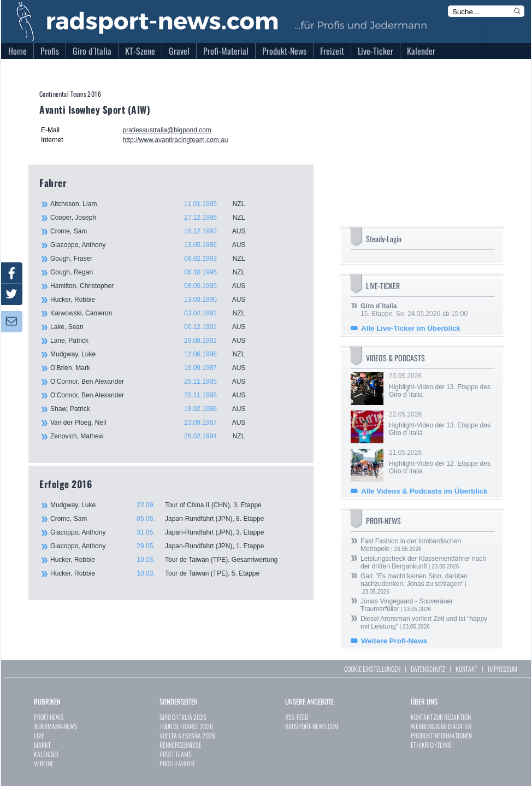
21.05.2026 (441, 462)
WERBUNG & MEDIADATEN (441, 726)
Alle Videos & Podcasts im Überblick (424, 491)
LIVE (39, 735)
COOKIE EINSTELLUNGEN (372, 669)
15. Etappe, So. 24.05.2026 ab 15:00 (414, 310)
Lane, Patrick (154, 341)
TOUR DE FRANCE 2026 (186, 726)
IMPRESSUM (503, 669)
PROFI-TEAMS (176, 754)
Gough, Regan (154, 272)
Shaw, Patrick (154, 409)
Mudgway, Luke (154, 354)
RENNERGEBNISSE (181, 745)
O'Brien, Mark (154, 368)
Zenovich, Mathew (154, 436)
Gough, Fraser (154, 259)
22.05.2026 (441, 424)
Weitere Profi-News (394, 641)
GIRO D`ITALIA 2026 (183, 717)
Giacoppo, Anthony (154, 245)
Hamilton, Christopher (154, 286)
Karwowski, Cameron (154, 313)
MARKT (42, 745)
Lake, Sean (154, 327)
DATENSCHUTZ (428, 669)
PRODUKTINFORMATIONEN (441, 735)
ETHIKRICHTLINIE (431, 745)
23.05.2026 (441, 385)
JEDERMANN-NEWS (56, 726)
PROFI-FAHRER (177, 763)
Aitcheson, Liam (154, 204)
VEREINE (44, 763)
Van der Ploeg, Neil (154, 423)
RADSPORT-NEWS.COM (312, 726)
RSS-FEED (297, 717)
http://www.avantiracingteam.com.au (176, 140)
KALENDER (46, 754)
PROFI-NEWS (49, 717)
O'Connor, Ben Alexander (154, 382)
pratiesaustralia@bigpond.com (167, 130)
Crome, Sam (154, 231)
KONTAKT (466, 669)
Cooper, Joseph (154, 218)
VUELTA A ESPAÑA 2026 (187, 735)
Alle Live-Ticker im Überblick (411, 328)
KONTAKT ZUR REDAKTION (441, 717)
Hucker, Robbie (154, 300)
